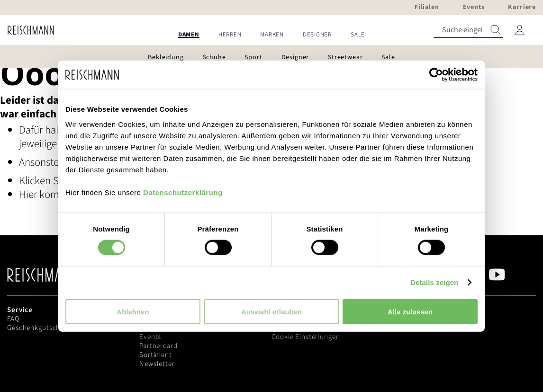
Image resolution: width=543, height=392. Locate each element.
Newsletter (157, 364)
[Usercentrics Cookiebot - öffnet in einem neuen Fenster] (436, 75)
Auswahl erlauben (271, 311)
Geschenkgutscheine (41, 328)
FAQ (14, 319)
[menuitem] (189, 35)
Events (150, 337)
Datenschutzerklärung (183, 192)
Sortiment (156, 355)
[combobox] (468, 30)
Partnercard (158, 346)
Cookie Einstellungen (306, 337)
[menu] (271, 35)
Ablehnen (133, 311)
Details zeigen (434, 282)
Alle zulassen (410, 311)
